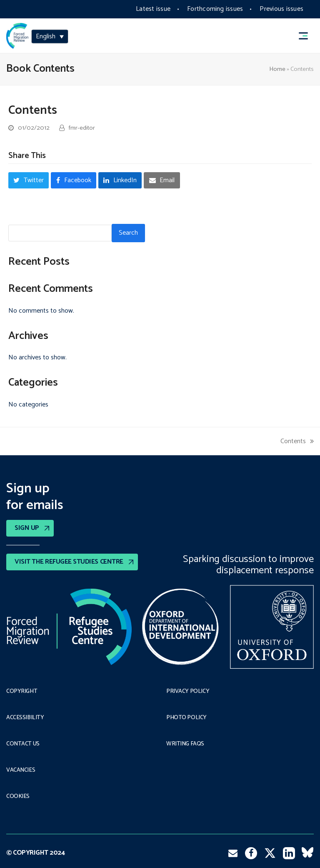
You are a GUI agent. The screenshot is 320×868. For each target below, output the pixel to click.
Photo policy (186, 718)
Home (277, 69)
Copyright (22, 692)
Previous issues (281, 9)
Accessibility (25, 718)
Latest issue (153, 9)
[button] (307, 36)
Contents (297, 441)
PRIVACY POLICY (188, 692)
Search (128, 233)
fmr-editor (82, 128)
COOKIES (18, 797)
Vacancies (21, 770)
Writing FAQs (185, 744)
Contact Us (23, 744)
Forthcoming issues (215, 9)
